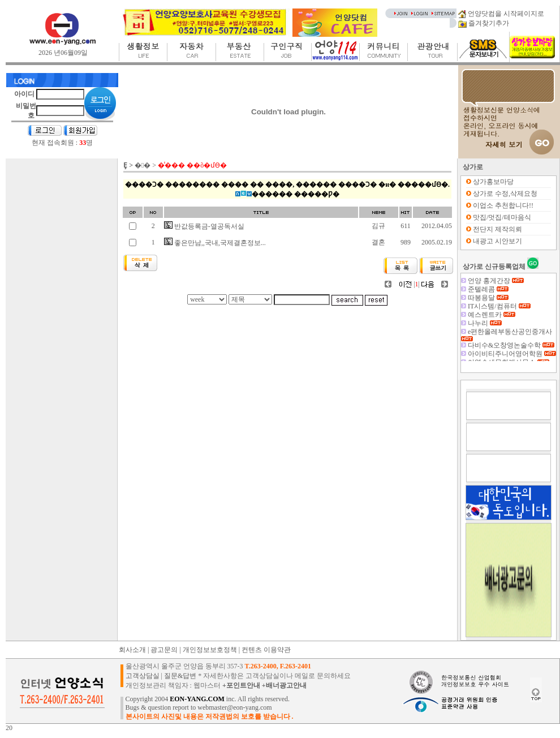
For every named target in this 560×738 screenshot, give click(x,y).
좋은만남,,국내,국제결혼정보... (215, 243)
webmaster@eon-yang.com (234, 707)
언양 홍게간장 (496, 289)
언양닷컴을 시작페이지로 (501, 14)
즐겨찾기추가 (484, 23)
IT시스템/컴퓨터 (499, 314)
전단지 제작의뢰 (497, 229)
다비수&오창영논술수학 (511, 353)
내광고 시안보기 (497, 241)
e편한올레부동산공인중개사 (507, 342)
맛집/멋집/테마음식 (502, 217)
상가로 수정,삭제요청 (505, 194)
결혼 (378, 242)
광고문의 (164, 650)
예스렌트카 (492, 323)
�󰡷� (143, 165)
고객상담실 (143, 676)
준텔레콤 (488, 297)
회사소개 (132, 650)
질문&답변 (180, 676)
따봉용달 (488, 306)
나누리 (485, 331)
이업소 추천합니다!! (503, 205)
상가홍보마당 (493, 182)
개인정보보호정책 (210, 650)
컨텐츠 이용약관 (266, 650)
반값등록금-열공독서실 (204, 226)
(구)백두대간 (494, 280)
